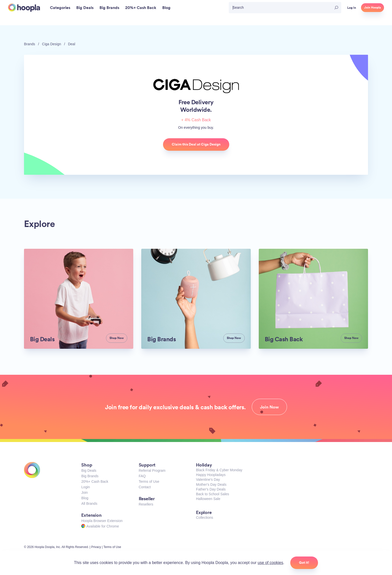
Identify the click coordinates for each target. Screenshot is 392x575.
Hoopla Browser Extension (102, 521)
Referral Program (152, 470)
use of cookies (270, 563)
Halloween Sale (208, 499)
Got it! (304, 562)
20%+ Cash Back (95, 481)
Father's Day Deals (211, 489)
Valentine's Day (208, 479)
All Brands (89, 503)
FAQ (142, 476)
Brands (29, 44)
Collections (204, 517)
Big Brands (90, 476)
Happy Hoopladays (211, 475)
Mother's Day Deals (211, 484)
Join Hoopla (372, 7)
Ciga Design (51, 44)
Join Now (269, 407)
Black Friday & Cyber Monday (219, 470)
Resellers (146, 504)
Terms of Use (149, 481)
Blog (85, 498)
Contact (145, 487)
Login (85, 487)
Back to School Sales (212, 494)
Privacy (96, 547)
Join (84, 492)
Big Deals (89, 470)
